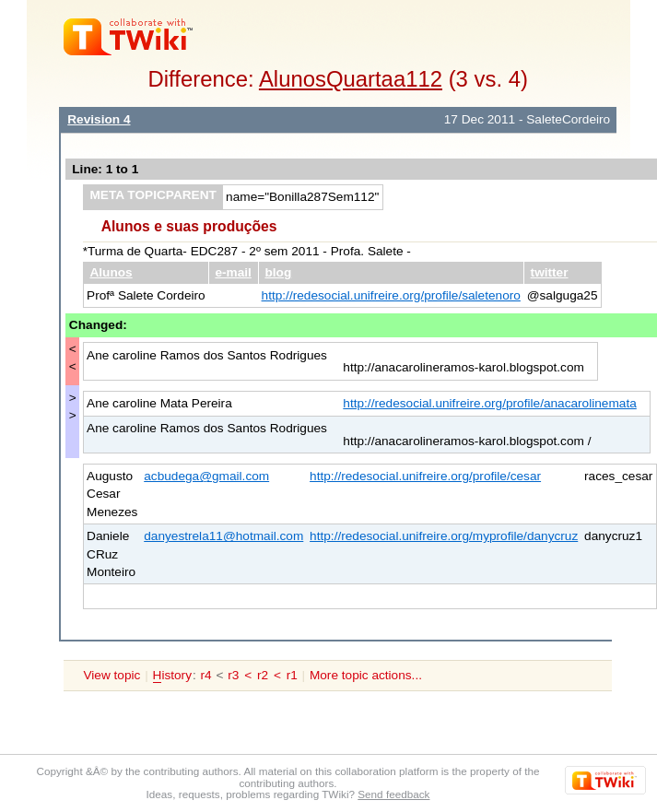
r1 (292, 675)
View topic (111, 675)
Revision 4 (99, 119)
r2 (263, 675)
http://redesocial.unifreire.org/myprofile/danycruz (444, 536)
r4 (206, 675)
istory (172, 676)
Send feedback (393, 794)
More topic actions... (366, 675)
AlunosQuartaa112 (351, 79)
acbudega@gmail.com (206, 476)
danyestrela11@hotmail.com (223, 536)
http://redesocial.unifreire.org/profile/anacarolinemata (489, 403)
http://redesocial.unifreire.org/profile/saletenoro (391, 295)
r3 (233, 675)
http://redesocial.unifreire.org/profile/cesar (425, 476)
